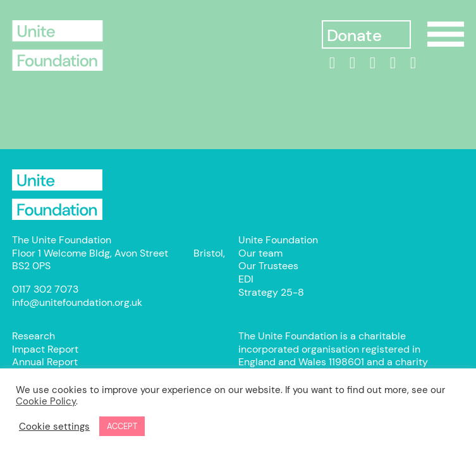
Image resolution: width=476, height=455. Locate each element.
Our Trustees (268, 266)
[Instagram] (372, 63)
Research (34, 336)
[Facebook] (352, 63)
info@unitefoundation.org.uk (77, 302)
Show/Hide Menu (446, 34)
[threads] (393, 63)
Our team (260, 253)
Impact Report (45, 349)
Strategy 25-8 (271, 292)
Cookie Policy (46, 401)
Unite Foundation (58, 195)
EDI (246, 279)
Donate (354, 36)
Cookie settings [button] (54, 427)
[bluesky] (413, 63)
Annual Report (45, 362)
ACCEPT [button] (122, 426)
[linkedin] (332, 63)
